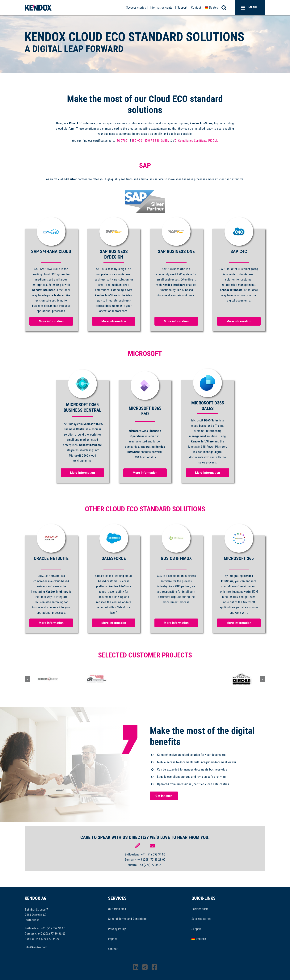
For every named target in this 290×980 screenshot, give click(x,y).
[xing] (145, 967)
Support (182, 8)
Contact (196, 8)
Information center (162, 8)
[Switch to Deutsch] (212, 8)
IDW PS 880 (152, 141)
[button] (27, 679)
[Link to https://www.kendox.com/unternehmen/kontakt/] (138, 846)
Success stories (136, 8)
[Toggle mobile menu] (250, 8)
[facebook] (154, 967)
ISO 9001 (138, 141)
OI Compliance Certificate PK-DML (197, 141)
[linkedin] (136, 967)
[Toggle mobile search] (226, 8)
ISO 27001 (122, 141)
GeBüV (165, 141)
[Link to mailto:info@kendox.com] (152, 846)
